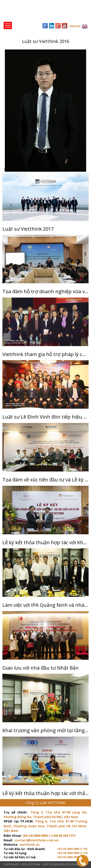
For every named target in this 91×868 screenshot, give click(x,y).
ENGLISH (75, 26)
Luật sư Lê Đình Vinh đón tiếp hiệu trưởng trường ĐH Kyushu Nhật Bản (45, 417)
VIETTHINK (34, 864)
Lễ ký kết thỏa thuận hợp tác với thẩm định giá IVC (45, 793)
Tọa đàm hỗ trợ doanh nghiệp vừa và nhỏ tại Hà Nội (45, 291)
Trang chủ (37, 12)
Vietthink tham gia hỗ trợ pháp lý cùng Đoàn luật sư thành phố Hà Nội (45, 354)
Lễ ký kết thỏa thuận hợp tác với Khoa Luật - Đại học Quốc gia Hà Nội (45, 542)
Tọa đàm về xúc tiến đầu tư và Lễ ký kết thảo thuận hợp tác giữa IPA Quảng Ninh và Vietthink (45, 480)
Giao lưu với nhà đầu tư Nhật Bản (41, 668)
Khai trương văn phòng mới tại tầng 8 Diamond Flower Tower (45, 730)
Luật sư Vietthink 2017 (28, 229)
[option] (45, 110)
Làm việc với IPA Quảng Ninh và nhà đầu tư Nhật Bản (45, 605)
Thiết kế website (54, 864)
